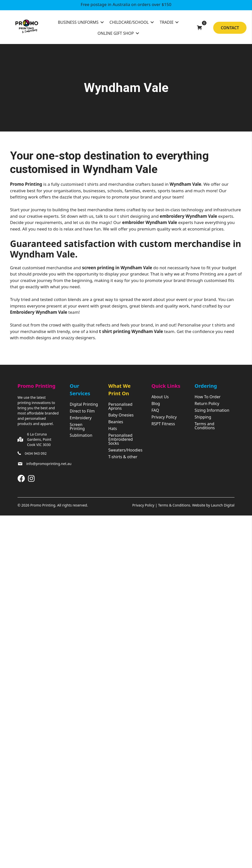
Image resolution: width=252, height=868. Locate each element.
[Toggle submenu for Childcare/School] (152, 22)
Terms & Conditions (174, 505)
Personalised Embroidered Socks (121, 440)
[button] (21, 478)
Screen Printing (77, 427)
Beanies (116, 422)
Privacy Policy (164, 417)
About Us (160, 397)
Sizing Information (212, 411)
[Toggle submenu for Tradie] (177, 22)
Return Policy (207, 404)
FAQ (155, 411)
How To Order (207, 397)
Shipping (203, 417)
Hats (113, 429)
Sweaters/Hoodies (125, 450)
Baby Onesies (121, 415)
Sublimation (81, 436)
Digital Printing (84, 405)
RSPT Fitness (163, 424)
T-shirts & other (123, 457)
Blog (156, 404)
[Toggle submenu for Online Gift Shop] (137, 33)
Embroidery (81, 418)
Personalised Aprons (120, 407)
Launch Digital (223, 505)
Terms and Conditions (205, 426)
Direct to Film (82, 411)
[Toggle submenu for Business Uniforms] (102, 22)
